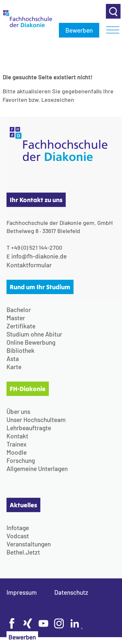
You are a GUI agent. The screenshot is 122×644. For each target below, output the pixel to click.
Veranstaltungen (29, 544)
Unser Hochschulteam (36, 420)
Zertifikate (21, 326)
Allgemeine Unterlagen (37, 469)
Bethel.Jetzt (23, 552)
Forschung (21, 460)
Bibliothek (20, 350)
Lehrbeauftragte (29, 428)
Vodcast (18, 536)
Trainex (17, 444)
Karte (14, 367)
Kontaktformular (29, 265)
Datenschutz (71, 592)
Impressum (22, 592)
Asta (13, 359)
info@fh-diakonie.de (39, 256)
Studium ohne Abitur (34, 334)
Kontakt (17, 436)
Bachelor (19, 310)
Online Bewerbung (31, 342)
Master (16, 318)
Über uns (18, 411)
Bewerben (79, 30)
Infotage (18, 528)
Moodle (17, 452)
